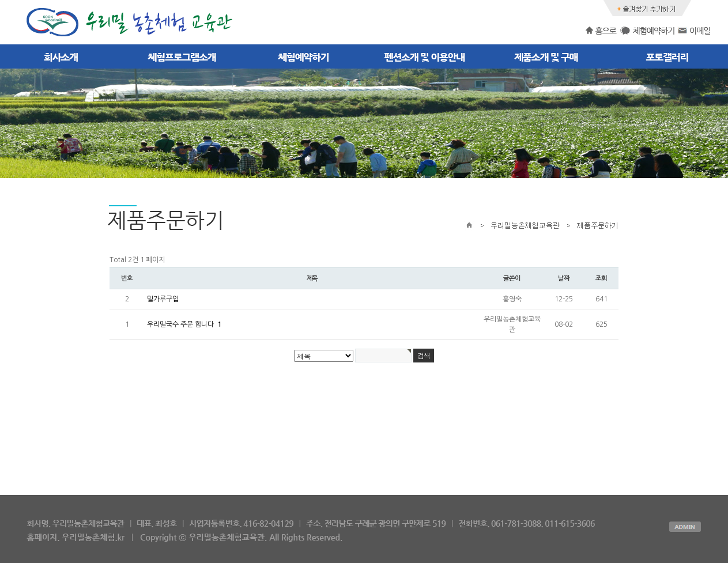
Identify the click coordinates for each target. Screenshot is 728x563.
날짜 (564, 278)
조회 (601, 278)
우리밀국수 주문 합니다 (184, 324)
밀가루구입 (163, 299)
